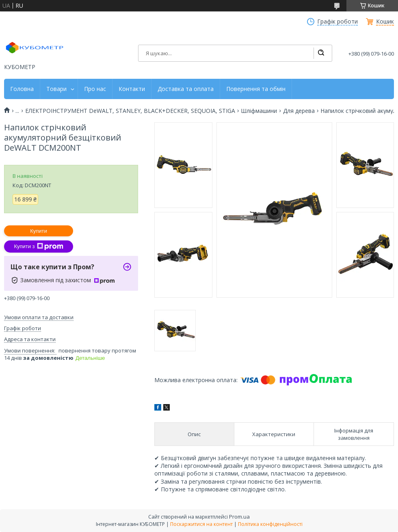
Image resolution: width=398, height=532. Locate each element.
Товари (56, 89)
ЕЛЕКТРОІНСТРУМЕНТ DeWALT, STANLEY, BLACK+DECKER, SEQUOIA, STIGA (130, 111)
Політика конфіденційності (270, 524)
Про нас (95, 89)
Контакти (132, 89)
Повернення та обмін (256, 89)
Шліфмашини (259, 111)
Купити (39, 231)
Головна (22, 89)
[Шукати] (321, 53)
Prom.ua (239, 517)
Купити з (38, 247)
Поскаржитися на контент (201, 524)
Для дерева (299, 111)
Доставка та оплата (186, 89)
